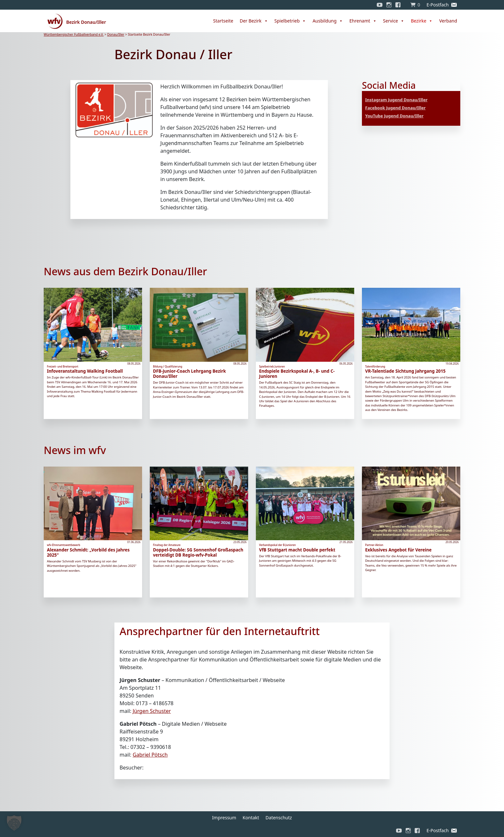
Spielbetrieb (290, 21)
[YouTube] (380, 5)
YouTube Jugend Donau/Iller (394, 116)
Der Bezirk (254, 21)
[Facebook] (400, 5)
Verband (448, 21)
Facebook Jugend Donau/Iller (395, 108)
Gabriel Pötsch (150, 755)
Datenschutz (279, 818)
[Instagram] (389, 5)
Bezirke (422, 21)
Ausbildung (328, 21)
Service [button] (394, 21)
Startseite (223, 21)
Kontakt (251, 818)
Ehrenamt (363, 21)
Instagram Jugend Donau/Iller (396, 100)
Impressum (224, 818)
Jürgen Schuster (152, 711)
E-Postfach (438, 5)
